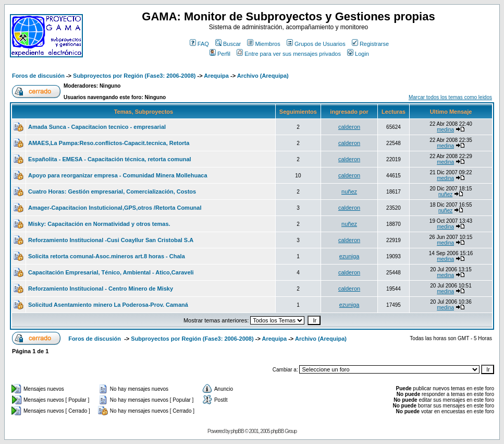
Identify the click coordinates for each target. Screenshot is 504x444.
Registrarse (370, 44)
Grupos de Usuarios (316, 44)
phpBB (237, 431)
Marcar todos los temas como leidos (450, 97)
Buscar (228, 44)
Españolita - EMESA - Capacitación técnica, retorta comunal (110, 159)
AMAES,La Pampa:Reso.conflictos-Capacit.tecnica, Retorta (109, 143)
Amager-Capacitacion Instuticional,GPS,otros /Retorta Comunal (115, 208)
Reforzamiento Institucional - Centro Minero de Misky (101, 289)
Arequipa (216, 76)
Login (358, 54)
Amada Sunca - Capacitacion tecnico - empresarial (97, 127)
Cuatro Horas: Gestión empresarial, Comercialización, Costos (112, 191)
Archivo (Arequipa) (263, 76)
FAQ (199, 44)
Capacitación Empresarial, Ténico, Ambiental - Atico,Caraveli (111, 272)
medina (445, 130)
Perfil (220, 54)
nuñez (349, 191)
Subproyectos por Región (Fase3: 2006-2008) (134, 76)
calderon (349, 127)
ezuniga (349, 256)
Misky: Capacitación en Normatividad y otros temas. (99, 224)
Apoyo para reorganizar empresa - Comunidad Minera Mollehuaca (118, 175)
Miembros (263, 44)
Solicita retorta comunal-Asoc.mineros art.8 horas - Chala (107, 256)
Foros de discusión (38, 76)
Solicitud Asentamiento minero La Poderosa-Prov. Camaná (108, 305)
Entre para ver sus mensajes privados (289, 54)
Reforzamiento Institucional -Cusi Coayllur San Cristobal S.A (111, 240)
